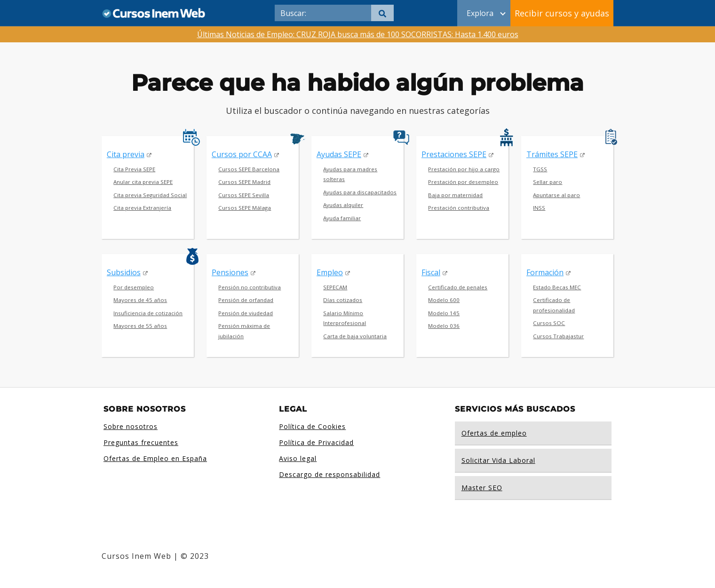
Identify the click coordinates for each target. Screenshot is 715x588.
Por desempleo (134, 287)
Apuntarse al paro (556, 195)
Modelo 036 (444, 326)
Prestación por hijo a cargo (464, 169)
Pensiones (230, 272)
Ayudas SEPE (339, 154)
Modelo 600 (444, 300)
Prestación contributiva (459, 208)
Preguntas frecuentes (141, 442)
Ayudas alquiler (343, 205)
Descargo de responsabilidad (330, 474)
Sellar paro (548, 182)
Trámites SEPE (552, 154)
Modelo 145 (444, 313)
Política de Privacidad (316, 442)
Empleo (330, 272)
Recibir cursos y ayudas (562, 13)
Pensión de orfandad (246, 300)
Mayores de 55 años (140, 326)
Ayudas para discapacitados (360, 192)
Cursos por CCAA (242, 154)
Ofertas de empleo (494, 433)
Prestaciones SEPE (454, 154)
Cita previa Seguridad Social (150, 195)
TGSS (540, 169)
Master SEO (482, 488)
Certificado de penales (458, 287)
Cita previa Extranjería (142, 208)
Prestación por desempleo (463, 182)
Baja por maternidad (455, 195)
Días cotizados (343, 300)
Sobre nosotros (131, 426)
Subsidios (124, 272)
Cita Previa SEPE (134, 169)
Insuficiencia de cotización (148, 313)
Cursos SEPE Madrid (244, 182)
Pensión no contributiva (250, 287)
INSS (539, 208)
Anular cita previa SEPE (143, 182)
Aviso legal (298, 458)
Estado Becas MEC (557, 287)
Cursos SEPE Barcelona (249, 169)
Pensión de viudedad (246, 313)
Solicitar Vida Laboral (498, 460)
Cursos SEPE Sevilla (244, 195)
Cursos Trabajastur (558, 336)
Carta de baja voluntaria (355, 336)
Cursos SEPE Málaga (245, 208)
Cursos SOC (549, 323)
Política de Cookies (312, 426)
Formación (545, 272)
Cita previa (126, 154)
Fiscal (431, 272)
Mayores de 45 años (140, 300)
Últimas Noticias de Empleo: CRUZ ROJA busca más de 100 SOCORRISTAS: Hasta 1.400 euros (358, 34)
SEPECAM (335, 287)
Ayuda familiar (342, 218)
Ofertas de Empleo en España (155, 458)
